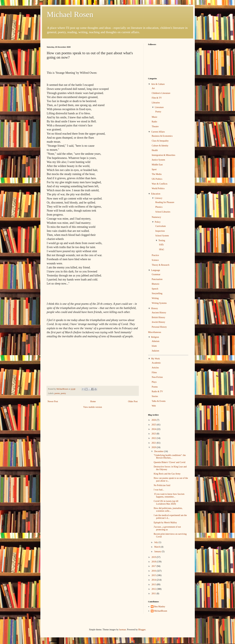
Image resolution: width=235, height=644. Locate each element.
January (158, 552)
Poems (155, 387)
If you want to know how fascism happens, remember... (169, 495)
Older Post (133, 401)
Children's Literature (161, 93)
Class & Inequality (160, 141)
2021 (154, 443)
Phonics (159, 207)
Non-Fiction (157, 377)
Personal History (159, 327)
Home (93, 401)
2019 (154, 557)
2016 (154, 571)
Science (155, 260)
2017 (154, 566)
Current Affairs (158, 132)
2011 (154, 594)
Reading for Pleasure (165, 202)
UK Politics (157, 179)
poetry (63, 393)
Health (155, 150)
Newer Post (53, 401)
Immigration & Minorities (163, 155)
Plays (154, 382)
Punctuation (157, 279)
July (156, 542)
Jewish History (158, 322)
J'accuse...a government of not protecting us (167, 528)
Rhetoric (156, 284)
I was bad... (159, 490)
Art (153, 88)
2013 (154, 585)
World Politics (158, 188)
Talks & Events (159, 401)
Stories (155, 396)
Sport (154, 169)
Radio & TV (157, 391)
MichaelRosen (161, 611)
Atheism (155, 341)
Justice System (158, 160)
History (155, 308)
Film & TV (157, 98)
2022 (154, 438)
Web (154, 406)
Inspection (160, 231)
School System (162, 236)
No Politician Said (162, 485)
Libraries (156, 103)
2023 (154, 434)
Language (156, 270)
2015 (154, 575)
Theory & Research (161, 265)
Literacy (159, 198)
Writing (155, 298)
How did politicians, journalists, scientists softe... (168, 510)
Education (156, 194)
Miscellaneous (155, 332)
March (157, 547)
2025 (154, 425)
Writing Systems (159, 303)
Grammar (156, 274)
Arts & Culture (158, 84)
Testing (162, 240)
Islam (154, 346)
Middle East (157, 165)
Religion (155, 337)
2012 (154, 589)
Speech (155, 289)
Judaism (155, 351)
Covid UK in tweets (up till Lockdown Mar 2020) (166, 502)
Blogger (142, 630)
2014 (154, 580)
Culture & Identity (160, 146)
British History (158, 317)
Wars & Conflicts (160, 184)
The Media (157, 174)
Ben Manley (160, 607)
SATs (161, 245)
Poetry (158, 112)
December (159, 451)
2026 (154, 420)
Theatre (155, 126)
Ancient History (159, 313)
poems (57, 393)
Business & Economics (162, 136)
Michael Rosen (70, 14)
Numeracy (156, 217)
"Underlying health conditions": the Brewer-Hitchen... (170, 457)
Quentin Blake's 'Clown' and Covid (169, 462)
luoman (123, 630)
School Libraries (163, 212)
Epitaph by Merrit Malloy (165, 523)
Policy (158, 222)
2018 (154, 562)
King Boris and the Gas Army (167, 474)
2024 (154, 429)
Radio (154, 122)
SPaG (161, 249)
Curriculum (161, 226)
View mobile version (93, 407)
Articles (155, 368)
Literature (159, 107)
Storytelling (157, 293)
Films (154, 372)
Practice (155, 255)
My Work (155, 359)
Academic (156, 363)
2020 (154, 447)
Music (154, 117)
